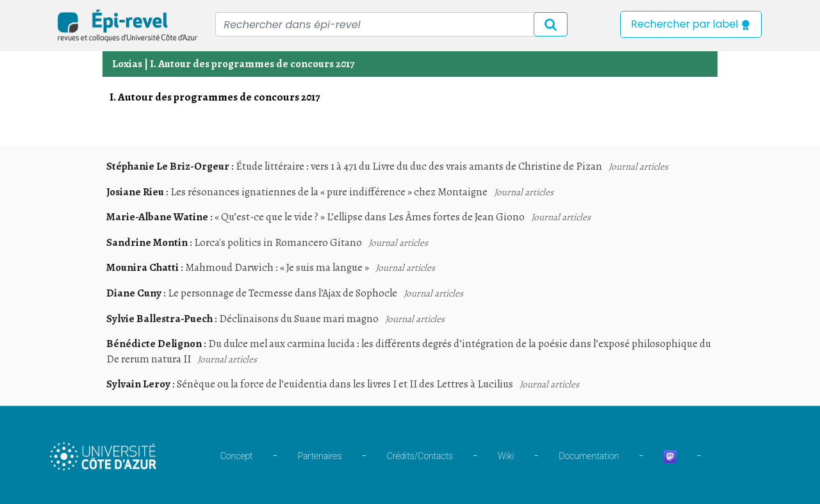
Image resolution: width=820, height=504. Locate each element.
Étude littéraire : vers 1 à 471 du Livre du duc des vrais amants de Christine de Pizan (419, 166)
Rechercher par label (691, 24)
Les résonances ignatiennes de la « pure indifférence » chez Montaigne (329, 192)
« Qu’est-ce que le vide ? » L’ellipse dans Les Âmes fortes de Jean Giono (370, 217)
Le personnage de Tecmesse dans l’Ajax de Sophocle (283, 293)
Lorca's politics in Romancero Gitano (278, 242)
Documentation (589, 456)
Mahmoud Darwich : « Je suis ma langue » (277, 267)
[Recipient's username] (391, 24)
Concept (237, 456)
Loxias (127, 64)
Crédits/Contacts (420, 456)
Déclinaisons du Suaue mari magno (299, 319)
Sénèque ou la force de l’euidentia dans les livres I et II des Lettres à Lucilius (345, 384)
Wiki (506, 456)
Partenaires (320, 456)
